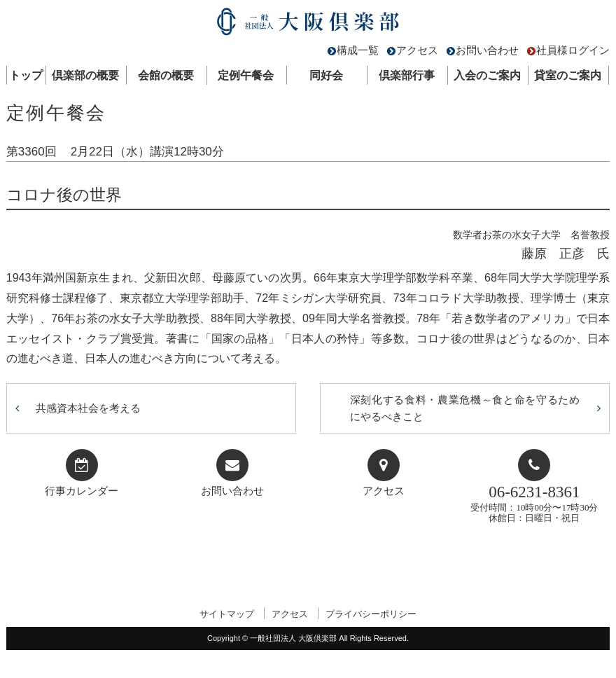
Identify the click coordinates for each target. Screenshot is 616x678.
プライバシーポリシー (371, 614)
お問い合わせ (487, 50)
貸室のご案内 (568, 75)
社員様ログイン (573, 50)
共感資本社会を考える (88, 408)
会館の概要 (166, 75)
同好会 (326, 75)
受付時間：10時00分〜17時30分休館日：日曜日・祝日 (534, 503)
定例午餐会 (246, 75)
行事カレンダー (82, 491)
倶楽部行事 (407, 75)
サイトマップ (227, 614)
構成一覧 (358, 50)
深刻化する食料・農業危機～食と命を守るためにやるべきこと (465, 408)
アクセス (417, 50)
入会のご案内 (487, 75)
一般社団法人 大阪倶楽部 (308, 25)
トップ (26, 75)
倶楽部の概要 (85, 75)
